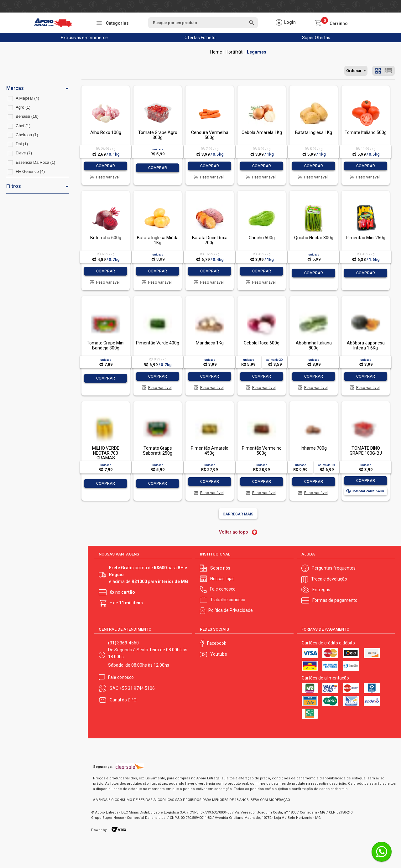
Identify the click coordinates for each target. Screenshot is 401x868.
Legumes (257, 52)
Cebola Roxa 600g (262, 343)
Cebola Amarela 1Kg (262, 132)
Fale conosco (223, 589)
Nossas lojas (222, 579)
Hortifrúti (234, 52)
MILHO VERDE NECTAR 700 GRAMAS (106, 453)
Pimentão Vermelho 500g (262, 450)
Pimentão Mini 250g (366, 238)
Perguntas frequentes (334, 568)
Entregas (321, 590)
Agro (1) (23, 107)
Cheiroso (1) (27, 135)
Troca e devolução (329, 579)
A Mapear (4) (27, 98)
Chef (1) (23, 126)
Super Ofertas (316, 38)
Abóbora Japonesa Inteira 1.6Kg (366, 345)
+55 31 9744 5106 (137, 688)
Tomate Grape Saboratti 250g (158, 450)
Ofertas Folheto (200, 38)
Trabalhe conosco (228, 600)
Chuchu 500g (262, 238)
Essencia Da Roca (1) (35, 162)
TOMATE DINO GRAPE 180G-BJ (366, 450)
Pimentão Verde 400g (158, 343)
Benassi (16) (27, 116)
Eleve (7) (24, 153)
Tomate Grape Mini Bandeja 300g (106, 345)
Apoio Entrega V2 (216, 52)
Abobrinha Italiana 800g (314, 345)
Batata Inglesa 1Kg (314, 132)
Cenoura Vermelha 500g (210, 135)
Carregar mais (238, 514)
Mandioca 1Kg (210, 343)
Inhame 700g (314, 448)
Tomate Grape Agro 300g (158, 135)
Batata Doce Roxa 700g (210, 240)
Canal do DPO (123, 700)
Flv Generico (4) (30, 171)
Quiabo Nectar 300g (314, 238)
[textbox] (203, 23)
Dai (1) (22, 144)
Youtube (219, 654)
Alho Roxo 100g (106, 132)
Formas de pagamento (335, 600)
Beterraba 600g (106, 238)
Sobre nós (220, 568)
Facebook (217, 643)
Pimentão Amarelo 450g (210, 450)
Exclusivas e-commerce (84, 38)
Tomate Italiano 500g (366, 132)
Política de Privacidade (231, 610)
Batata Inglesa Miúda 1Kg (158, 240)
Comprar (106, 166)
